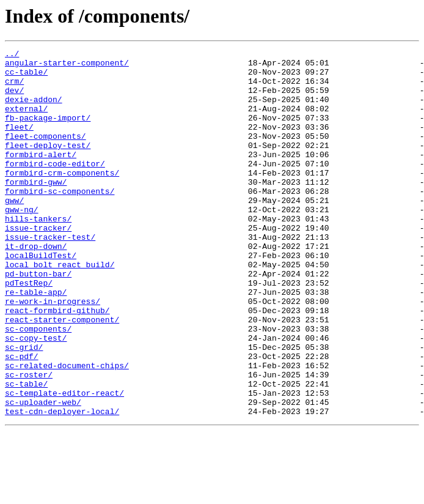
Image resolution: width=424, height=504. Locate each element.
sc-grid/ (24, 407)
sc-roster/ (29, 440)
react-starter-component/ (62, 374)
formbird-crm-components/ (62, 198)
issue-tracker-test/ (50, 275)
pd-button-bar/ (38, 319)
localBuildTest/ (41, 297)
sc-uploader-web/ (43, 473)
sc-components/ (38, 385)
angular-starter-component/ (67, 66)
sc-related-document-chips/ (67, 429)
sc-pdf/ (22, 418)
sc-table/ (26, 451)
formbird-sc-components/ (60, 220)
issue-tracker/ (38, 264)
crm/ (14, 88)
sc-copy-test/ (36, 396)
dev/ (14, 99)
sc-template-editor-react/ (64, 462)
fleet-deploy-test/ (48, 165)
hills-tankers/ (38, 253)
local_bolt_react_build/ (60, 308)
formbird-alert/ (41, 176)
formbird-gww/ (36, 209)
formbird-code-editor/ (55, 187)
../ (12, 55)
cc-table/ (26, 77)
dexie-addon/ (34, 110)
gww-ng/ (22, 242)
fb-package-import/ (48, 132)
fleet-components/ (46, 154)
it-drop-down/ (36, 286)
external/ (26, 121)
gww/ (14, 231)
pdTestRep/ (29, 330)
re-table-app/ (36, 341)
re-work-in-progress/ (53, 352)
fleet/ (19, 143)
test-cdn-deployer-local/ (62, 484)
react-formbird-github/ (57, 363)
